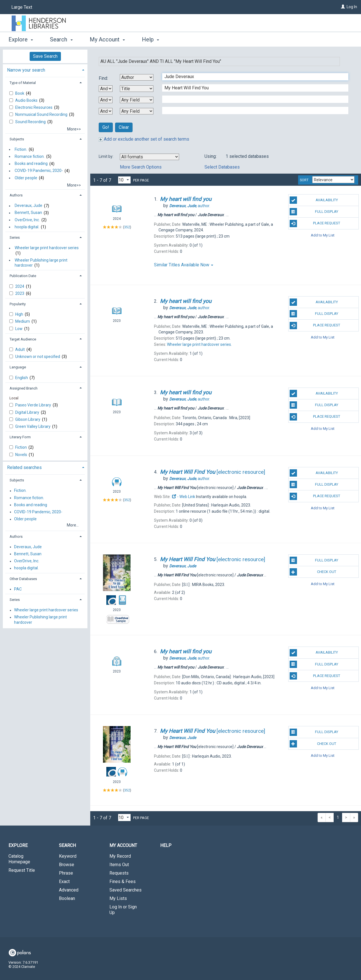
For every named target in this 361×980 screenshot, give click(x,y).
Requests (119, 873)
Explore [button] (21, 39)
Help (166, 845)
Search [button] (61, 39)
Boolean (67, 898)
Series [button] (15, 237)
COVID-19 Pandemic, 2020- (39, 171)
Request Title (22, 870)
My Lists (118, 898)
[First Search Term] (252, 77)
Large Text (22, 7)
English (22, 378)
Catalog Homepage (19, 859)
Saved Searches (126, 890)
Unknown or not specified (38, 357)
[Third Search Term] (252, 99)
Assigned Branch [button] (24, 388)
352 (127, 227)
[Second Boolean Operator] (106, 100)
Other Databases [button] (23, 579)
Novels (22, 455)
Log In (352, 7)
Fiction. (21, 149)
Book (20, 93)
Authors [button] (16, 195)
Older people (26, 178)
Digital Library (28, 412)
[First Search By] (137, 77)
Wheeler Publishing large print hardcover (41, 263)
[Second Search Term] (252, 88)
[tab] (45, 69)
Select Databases (222, 167)
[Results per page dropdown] (124, 180)
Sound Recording (31, 122)
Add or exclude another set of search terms (144, 139)
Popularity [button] (18, 304)
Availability (314, 200)
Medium (23, 321)
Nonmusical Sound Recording (42, 114)
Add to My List (323, 235)
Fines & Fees (123, 881)
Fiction (21, 447)
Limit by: (106, 156)
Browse (67, 865)
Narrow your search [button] (26, 70)
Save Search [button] (45, 56)
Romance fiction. (30, 156)
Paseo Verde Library (34, 405)
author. (190, 206)
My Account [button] (107, 39)
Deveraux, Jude (28, 206)
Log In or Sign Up (123, 910)
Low (19, 329)
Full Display (314, 212)
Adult (20, 349)
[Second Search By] (137, 89)
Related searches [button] (24, 467)
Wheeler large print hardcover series (47, 248)
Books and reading (31, 164)
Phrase (66, 873)
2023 (20, 293)
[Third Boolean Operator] (106, 111)
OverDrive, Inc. (27, 220)
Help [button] (150, 39)
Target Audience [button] (23, 339)
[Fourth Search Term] (252, 110)
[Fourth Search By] (137, 111)
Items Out (119, 865)
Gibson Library (28, 419)
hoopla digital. (27, 227)
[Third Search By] (137, 100)
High (20, 314)
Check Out (313, 572)
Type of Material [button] (23, 83)
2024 (20, 286)
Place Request (315, 224)
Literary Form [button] (20, 437)
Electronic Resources (34, 107)
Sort (304, 180)
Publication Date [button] (23, 276)
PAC (18, 589)
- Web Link (183, 497)
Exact (64, 881)
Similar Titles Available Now (184, 265)
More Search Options (141, 167)
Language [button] (18, 367)
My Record (120, 856)
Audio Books (27, 100)
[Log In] (343, 7)
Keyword (68, 856)
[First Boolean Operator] (106, 89)
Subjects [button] (17, 139)
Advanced (69, 890)
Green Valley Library (33, 426)
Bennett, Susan (28, 213)
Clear (124, 127)
